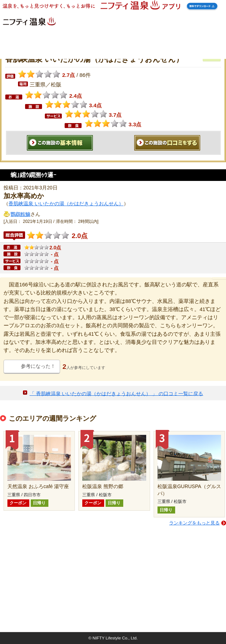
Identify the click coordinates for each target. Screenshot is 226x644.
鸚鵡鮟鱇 (20, 214)
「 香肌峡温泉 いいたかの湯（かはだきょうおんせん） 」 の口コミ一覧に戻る (117, 393)
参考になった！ (38, 366)
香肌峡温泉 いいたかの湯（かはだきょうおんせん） (66, 203)
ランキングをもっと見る (194, 523)
